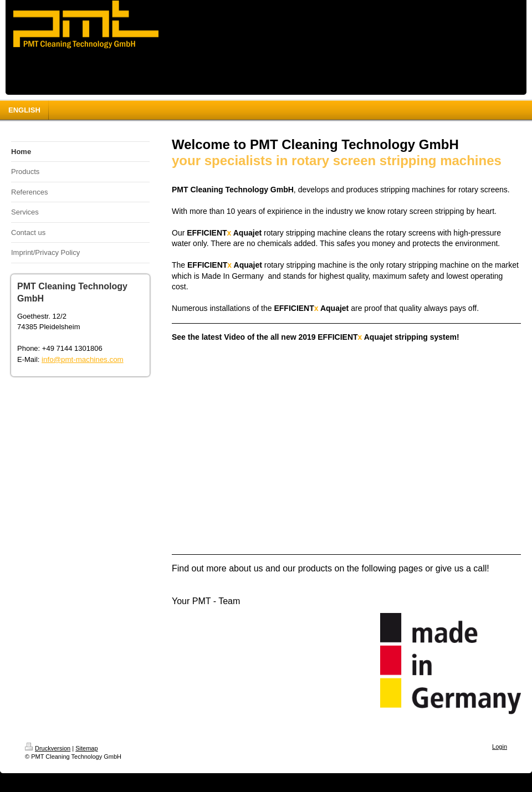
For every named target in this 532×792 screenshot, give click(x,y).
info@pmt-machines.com (83, 359)
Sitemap (86, 748)
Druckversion (48, 748)
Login (500, 747)
